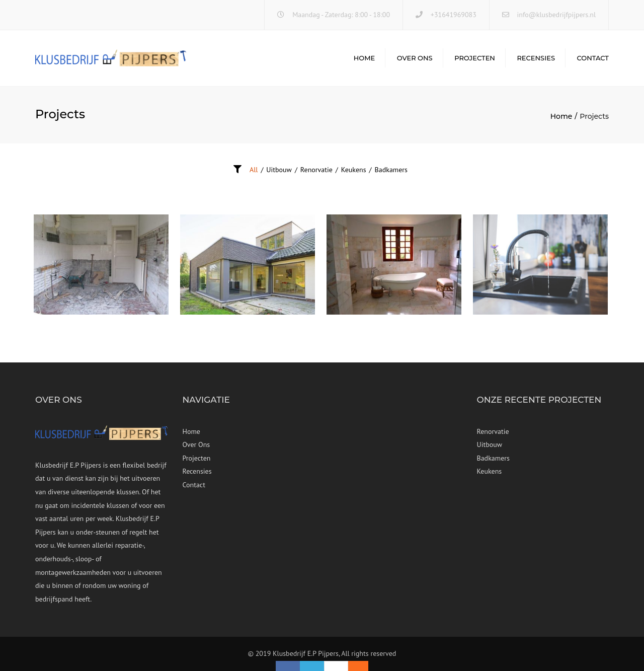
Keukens (354, 170)
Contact (593, 58)
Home (365, 58)
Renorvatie (316, 170)
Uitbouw (279, 170)
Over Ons (415, 58)
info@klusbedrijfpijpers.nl (556, 15)
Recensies (536, 58)
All (254, 170)
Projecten (475, 58)
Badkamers (391, 170)
